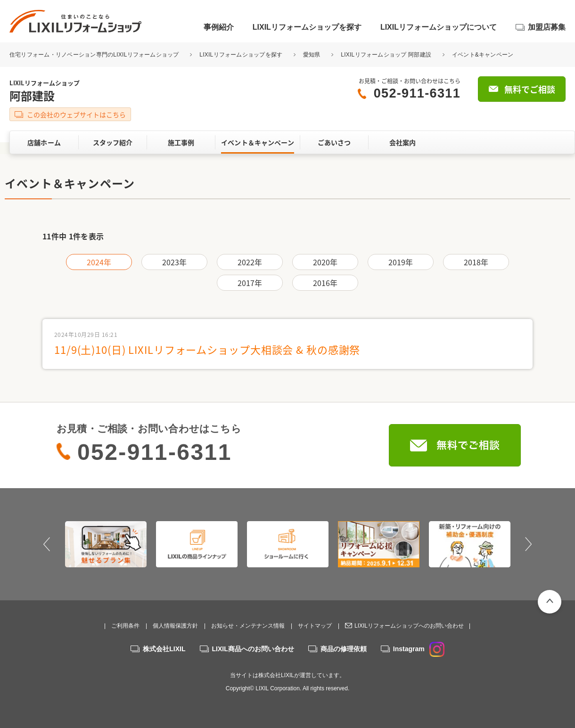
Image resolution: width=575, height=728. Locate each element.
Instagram (419, 649)
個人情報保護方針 (175, 626)
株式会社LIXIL (164, 649)
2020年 (325, 262)
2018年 (476, 262)
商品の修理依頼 (344, 649)
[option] (106, 544)
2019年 (401, 262)
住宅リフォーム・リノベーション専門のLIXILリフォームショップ (95, 55)
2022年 (250, 262)
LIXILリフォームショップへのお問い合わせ (409, 626)
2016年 (325, 283)
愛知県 (312, 55)
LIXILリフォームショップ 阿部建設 (386, 55)
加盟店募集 (547, 27)
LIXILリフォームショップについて (439, 27)
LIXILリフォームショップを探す (307, 27)
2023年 (175, 262)
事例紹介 (219, 27)
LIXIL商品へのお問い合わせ (253, 649)
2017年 (250, 283)
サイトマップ (315, 626)
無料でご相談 (530, 89)
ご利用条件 (125, 626)
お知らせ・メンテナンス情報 (248, 626)
